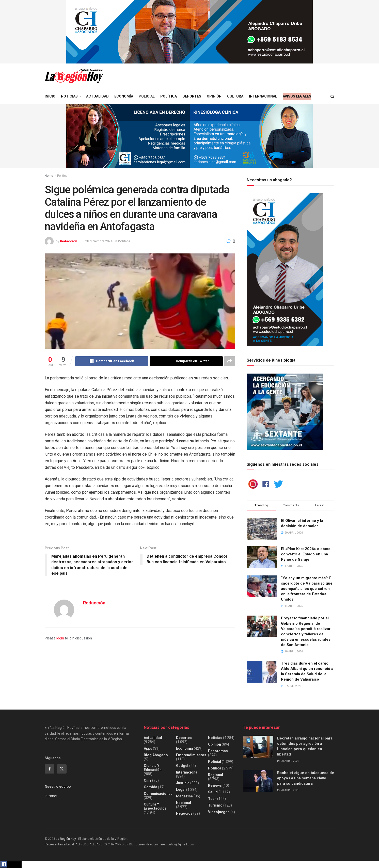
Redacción (69, 241)
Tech (212, 799)
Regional (216, 775)
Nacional (184, 803)
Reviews (215, 785)
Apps (148, 748)
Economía (124, 96)
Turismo (215, 805)
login (60, 638)
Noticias (69, 96)
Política (169, 96)
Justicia (183, 783)
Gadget (182, 766)
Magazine (184, 796)
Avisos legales (297, 96)
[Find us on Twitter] (62, 769)
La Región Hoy (66, 839)
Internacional (263, 96)
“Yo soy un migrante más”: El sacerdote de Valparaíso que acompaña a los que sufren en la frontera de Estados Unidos (307, 589)
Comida (151, 787)
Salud (213, 792)
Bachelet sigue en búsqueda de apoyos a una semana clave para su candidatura (306, 778)
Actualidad (97, 96)
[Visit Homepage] (74, 76)
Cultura (235, 96)
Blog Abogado (156, 755)
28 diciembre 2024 (99, 241)
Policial (147, 96)
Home (49, 176)
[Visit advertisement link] (189, 32)
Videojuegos (219, 812)
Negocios (184, 813)
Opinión (214, 96)
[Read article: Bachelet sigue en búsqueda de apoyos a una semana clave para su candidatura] (258, 781)
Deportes (192, 96)
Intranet (51, 796)
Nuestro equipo (58, 786)
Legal (181, 790)
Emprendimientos (191, 755)
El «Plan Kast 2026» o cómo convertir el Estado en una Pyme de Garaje (306, 554)
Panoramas (218, 751)
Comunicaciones (158, 794)
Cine (148, 780)
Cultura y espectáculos (155, 806)
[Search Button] (332, 96)
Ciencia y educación (153, 768)
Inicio (50, 96)
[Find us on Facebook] (50, 769)
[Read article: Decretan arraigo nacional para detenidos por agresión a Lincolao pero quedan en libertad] (258, 747)
